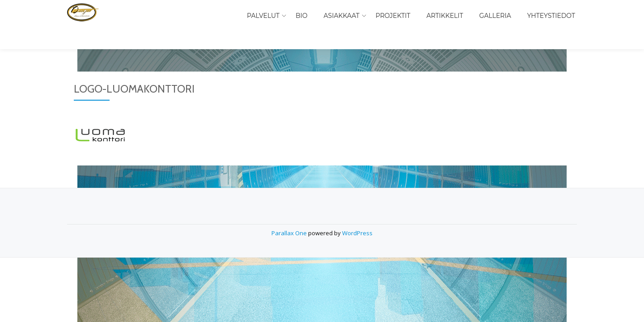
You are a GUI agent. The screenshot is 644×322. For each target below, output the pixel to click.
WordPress (357, 215)
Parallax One (290, 215)
